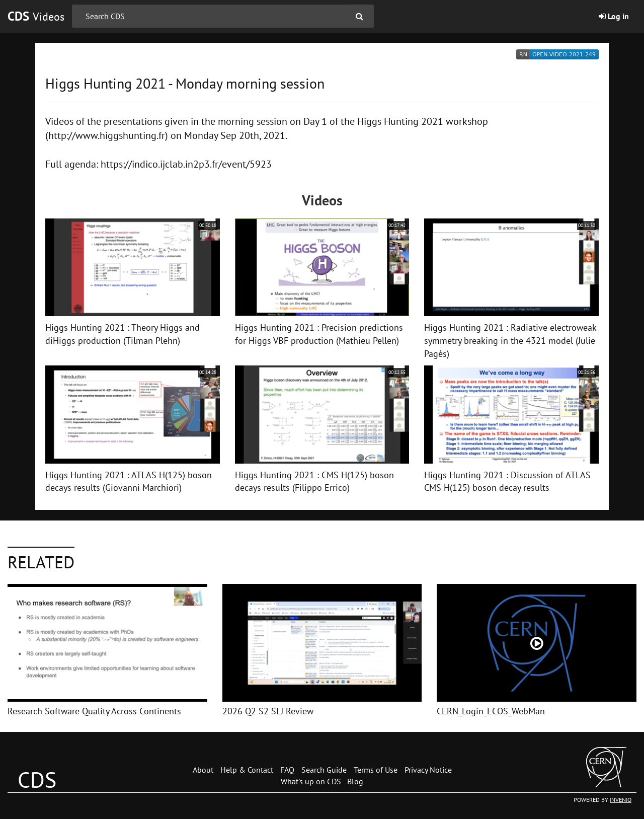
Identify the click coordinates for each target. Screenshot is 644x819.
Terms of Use (376, 770)
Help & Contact (247, 770)
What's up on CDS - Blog (322, 781)
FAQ (287, 770)
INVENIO (621, 800)
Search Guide (324, 770)
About (203, 770)
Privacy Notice (428, 770)
